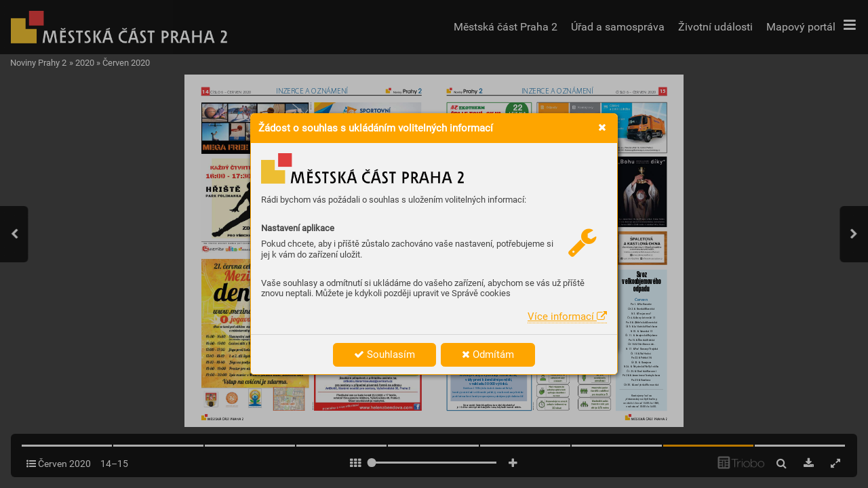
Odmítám (488, 354)
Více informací (567, 317)
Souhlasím (384, 354)
